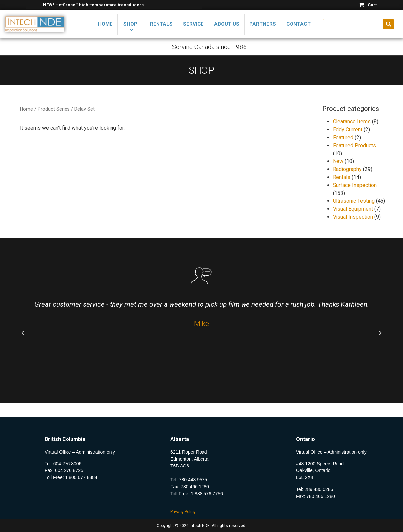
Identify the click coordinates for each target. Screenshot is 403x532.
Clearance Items (352, 122)
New (338, 161)
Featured (343, 137)
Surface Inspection (355, 185)
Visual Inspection (353, 217)
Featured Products (354, 145)
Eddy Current (348, 130)
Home (26, 109)
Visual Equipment (353, 209)
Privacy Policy (183, 512)
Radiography (347, 169)
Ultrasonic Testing (354, 201)
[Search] (389, 24)
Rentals (342, 177)
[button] (23, 333)
